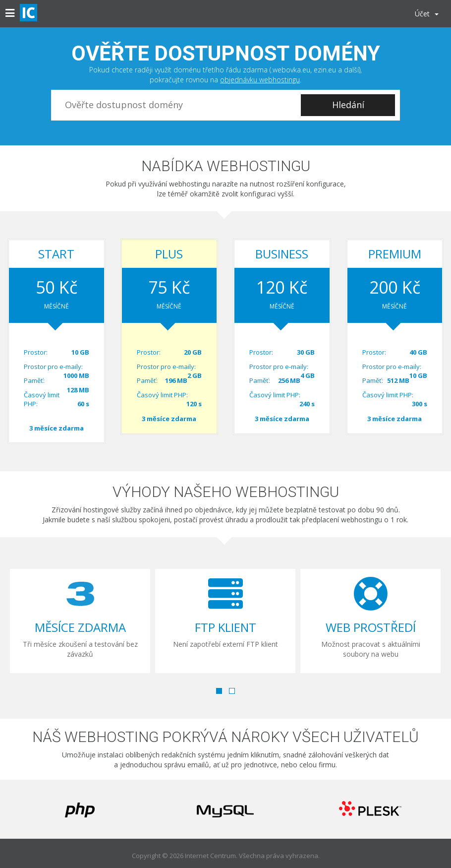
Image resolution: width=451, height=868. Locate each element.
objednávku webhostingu (260, 80)
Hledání (348, 105)
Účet (427, 14)
